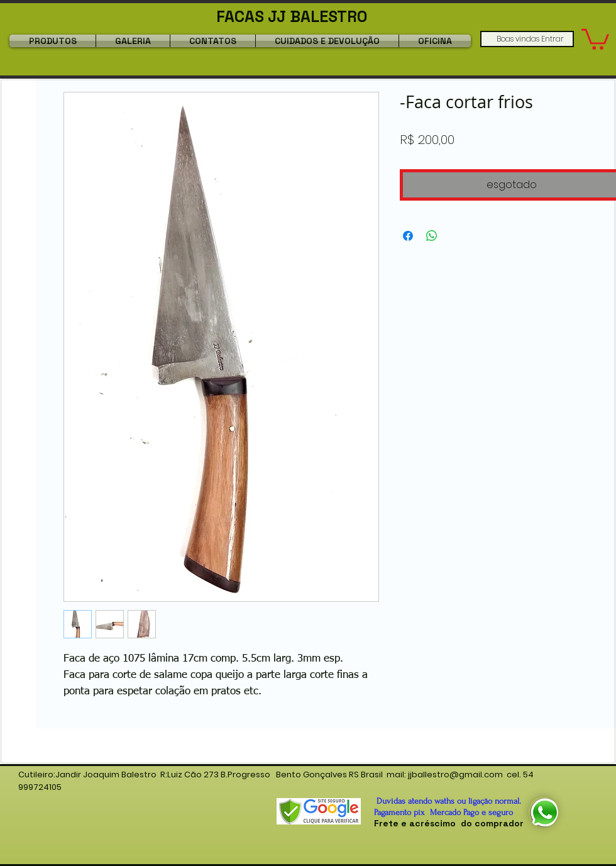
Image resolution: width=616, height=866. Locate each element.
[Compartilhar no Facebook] (408, 236)
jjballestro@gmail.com (455, 774)
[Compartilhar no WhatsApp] (432, 236)
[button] (595, 38)
